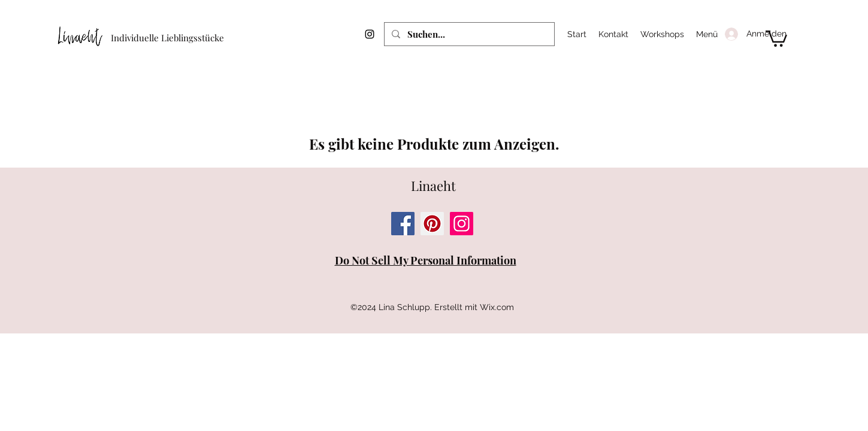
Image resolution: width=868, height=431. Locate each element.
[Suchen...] (468, 34)
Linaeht (433, 186)
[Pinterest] (432, 224)
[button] (776, 38)
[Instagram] (370, 34)
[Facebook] (403, 224)
